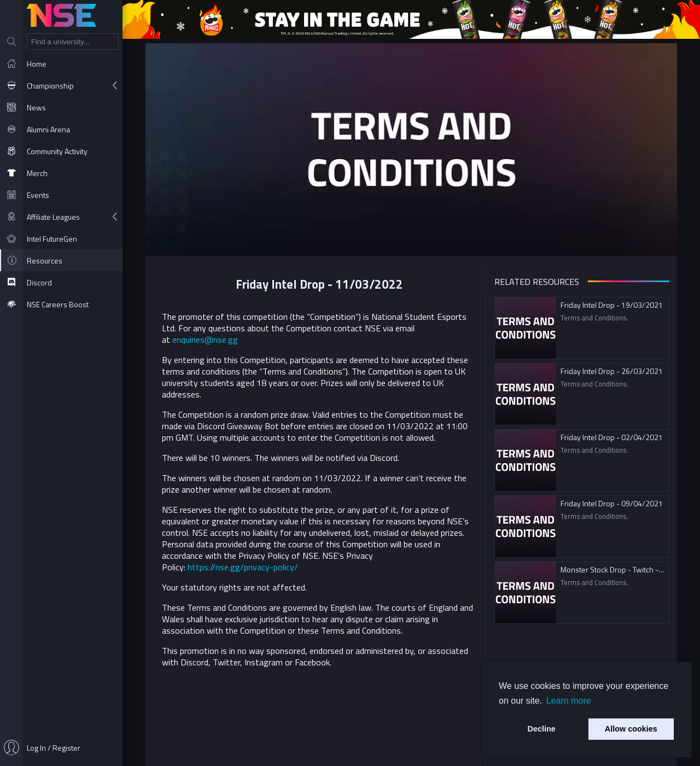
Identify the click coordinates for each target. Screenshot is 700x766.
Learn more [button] (569, 701)
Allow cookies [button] (631, 729)
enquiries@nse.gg (205, 340)
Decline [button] (542, 729)
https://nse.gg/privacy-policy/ (243, 567)
